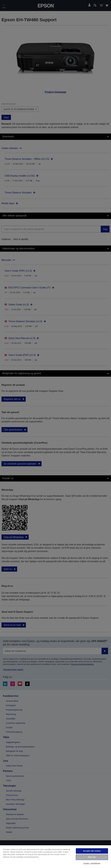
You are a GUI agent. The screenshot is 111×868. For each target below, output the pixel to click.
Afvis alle (92, 857)
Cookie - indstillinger (92, 863)
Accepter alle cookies (92, 851)
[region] (55, 856)
